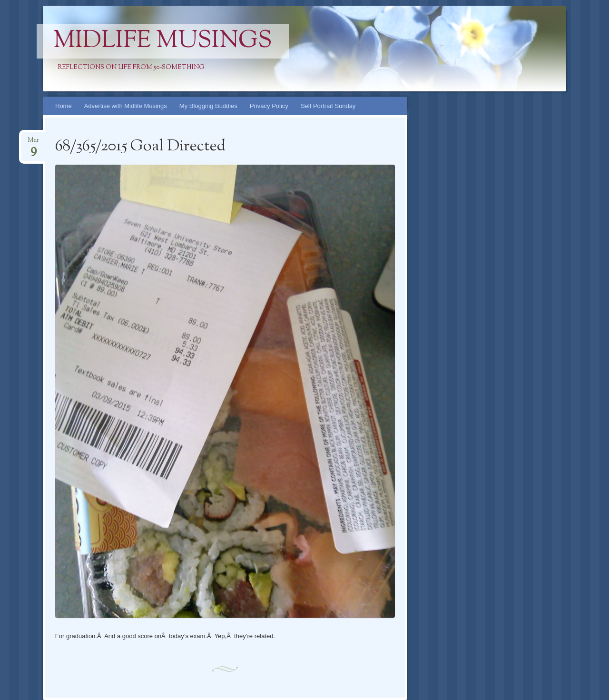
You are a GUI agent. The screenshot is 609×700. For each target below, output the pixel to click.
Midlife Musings (163, 41)
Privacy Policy (269, 106)
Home (64, 106)
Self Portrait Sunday (328, 106)
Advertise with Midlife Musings (126, 106)
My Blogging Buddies (208, 106)
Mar (33, 143)
